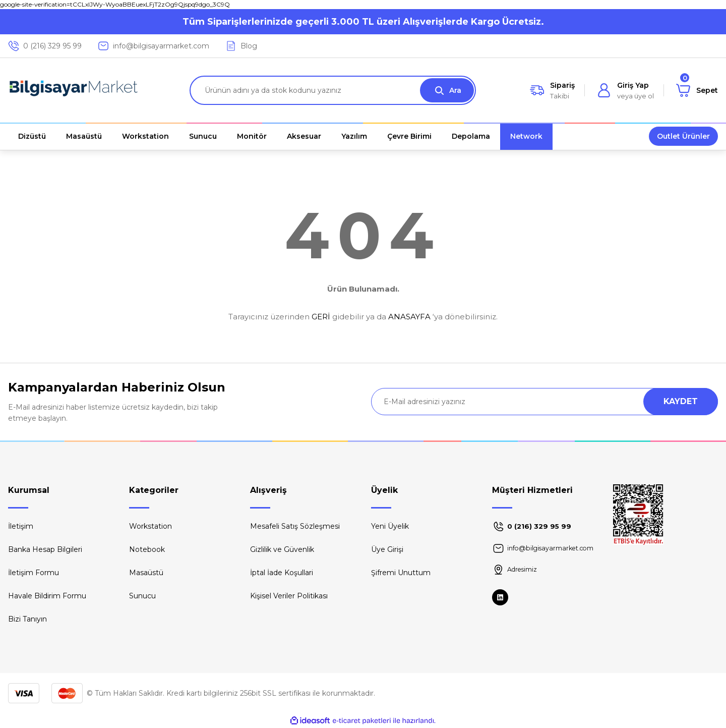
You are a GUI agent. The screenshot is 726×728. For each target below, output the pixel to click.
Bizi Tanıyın (27, 619)
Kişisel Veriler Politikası (289, 596)
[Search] (333, 90)
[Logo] (74, 90)
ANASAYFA (409, 317)
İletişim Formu (34, 573)
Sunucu (142, 596)
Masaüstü (146, 573)
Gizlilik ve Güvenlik (282, 549)
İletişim (21, 526)
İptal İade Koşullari (282, 573)
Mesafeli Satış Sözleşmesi (295, 526)
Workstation (150, 526)
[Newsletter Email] (544, 402)
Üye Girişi (387, 549)
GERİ (321, 317)
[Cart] (697, 90)
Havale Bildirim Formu (47, 596)
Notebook (147, 549)
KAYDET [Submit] (681, 401)
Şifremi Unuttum (401, 573)
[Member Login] (625, 90)
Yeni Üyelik (390, 526)
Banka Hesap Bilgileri (45, 549)
